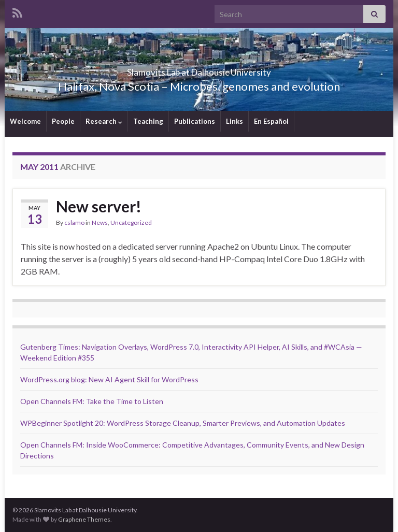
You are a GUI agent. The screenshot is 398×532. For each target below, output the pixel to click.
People (63, 121)
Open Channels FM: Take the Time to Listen (92, 401)
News (100, 222)
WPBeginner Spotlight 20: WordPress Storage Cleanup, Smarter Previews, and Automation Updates (183, 423)
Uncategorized (131, 222)
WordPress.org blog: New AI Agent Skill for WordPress (109, 379)
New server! (99, 206)
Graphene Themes (84, 519)
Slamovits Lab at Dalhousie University (199, 69)
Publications (195, 121)
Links (234, 121)
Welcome (25, 121)
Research (104, 121)
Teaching (148, 121)
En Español (271, 121)
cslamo (74, 222)
